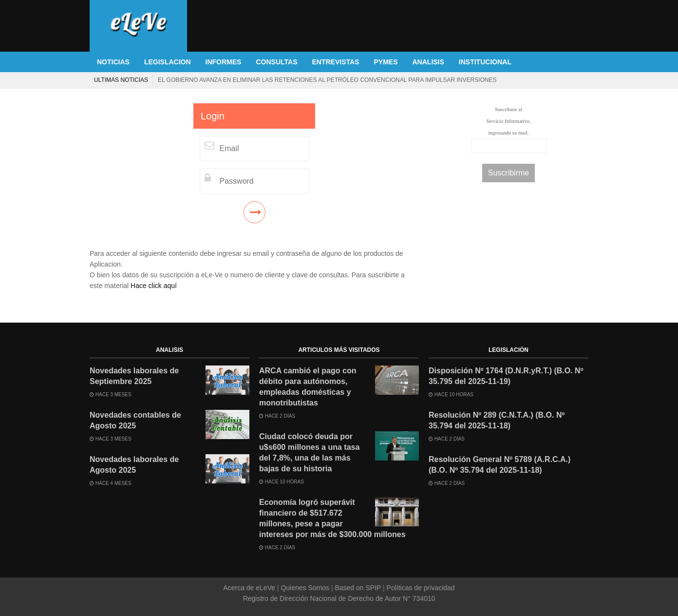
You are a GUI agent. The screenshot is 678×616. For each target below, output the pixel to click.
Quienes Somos (305, 588)
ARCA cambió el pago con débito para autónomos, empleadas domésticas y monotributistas (308, 387)
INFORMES (224, 62)
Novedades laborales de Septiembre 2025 (134, 376)
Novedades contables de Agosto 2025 (135, 420)
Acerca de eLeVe (250, 588)
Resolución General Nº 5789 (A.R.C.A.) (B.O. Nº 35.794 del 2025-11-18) (499, 465)
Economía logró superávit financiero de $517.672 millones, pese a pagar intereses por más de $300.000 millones (332, 518)
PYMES (386, 62)
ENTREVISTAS (336, 62)
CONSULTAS (276, 62)
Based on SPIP (358, 588)
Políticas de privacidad (420, 588)
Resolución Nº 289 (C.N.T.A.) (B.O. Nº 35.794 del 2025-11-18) (497, 420)
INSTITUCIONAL (485, 62)
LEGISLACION (168, 62)
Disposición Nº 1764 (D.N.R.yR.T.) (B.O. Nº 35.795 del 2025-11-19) (506, 376)
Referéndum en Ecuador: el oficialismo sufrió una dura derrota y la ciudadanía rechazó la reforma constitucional (259, 80)
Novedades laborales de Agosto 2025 (134, 465)
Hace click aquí (154, 286)
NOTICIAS (113, 62)
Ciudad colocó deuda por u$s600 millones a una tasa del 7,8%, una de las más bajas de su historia (309, 452)
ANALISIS (428, 62)
